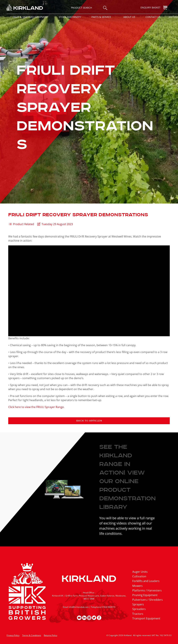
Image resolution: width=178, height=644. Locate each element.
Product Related (24, 224)
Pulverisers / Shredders (148, 600)
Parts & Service (101, 17)
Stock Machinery (70, 17)
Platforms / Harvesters (147, 590)
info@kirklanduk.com (79, 607)
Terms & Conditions (32, 635)
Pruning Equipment (145, 595)
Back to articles (89, 421)
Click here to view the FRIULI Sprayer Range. (36, 407)
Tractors (138, 614)
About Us (129, 17)
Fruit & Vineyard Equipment (31, 17)
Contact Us (153, 17)
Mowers (137, 586)
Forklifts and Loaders (146, 581)
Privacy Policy (13, 635)
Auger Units (140, 572)
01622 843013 (108, 607)
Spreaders (139, 609)
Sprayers (138, 604)
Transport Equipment (146, 618)
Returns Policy (51, 635)
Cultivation (139, 576)
